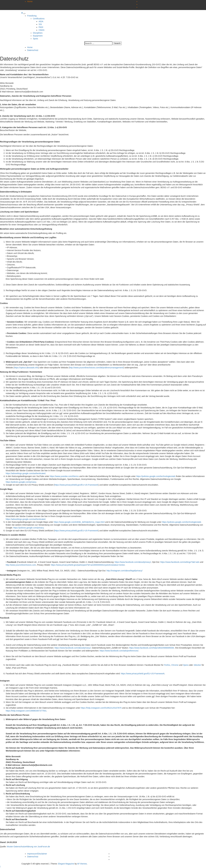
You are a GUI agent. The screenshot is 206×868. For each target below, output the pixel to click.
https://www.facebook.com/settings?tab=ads (180, 562)
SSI (40, 24)
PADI (41, 27)
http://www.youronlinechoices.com (21, 565)
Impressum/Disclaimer (37, 854)
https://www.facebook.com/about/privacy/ (133, 562)
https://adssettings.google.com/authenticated (26, 473)
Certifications (39, 19)
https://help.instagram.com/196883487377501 (26, 711)
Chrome (175, 665)
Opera (186, 665)
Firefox (167, 665)
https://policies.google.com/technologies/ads (156, 476)
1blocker (197, 665)
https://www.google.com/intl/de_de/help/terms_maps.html (79, 522)
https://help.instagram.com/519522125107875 (101, 708)
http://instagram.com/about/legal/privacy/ (124, 571)
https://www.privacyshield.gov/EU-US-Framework (76, 485)
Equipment (38, 36)
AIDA (41, 21)
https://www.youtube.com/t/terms (64, 476)
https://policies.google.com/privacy (21, 482)
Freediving (32, 16)
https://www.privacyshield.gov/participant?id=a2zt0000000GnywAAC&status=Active (88, 565)
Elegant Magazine (66, 864)
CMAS (41, 30)
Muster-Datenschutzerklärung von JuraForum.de (28, 847)
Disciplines (38, 33)
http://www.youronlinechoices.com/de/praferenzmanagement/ (96, 368)
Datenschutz (33, 857)
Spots (35, 39)
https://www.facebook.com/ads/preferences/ (119, 651)
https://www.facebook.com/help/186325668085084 (152, 648)
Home (30, 1)
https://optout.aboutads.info (26, 368)
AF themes (82, 864)
